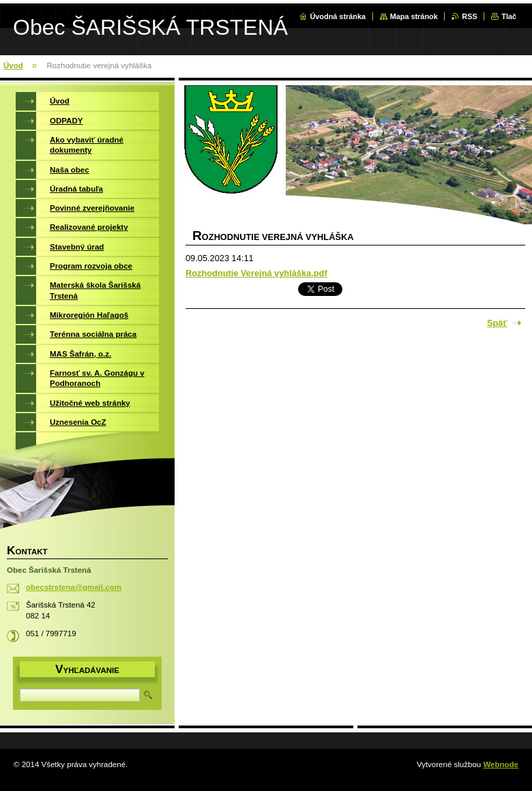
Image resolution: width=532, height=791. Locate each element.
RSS (469, 16)
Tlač (509, 16)
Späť (497, 323)
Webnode (501, 764)
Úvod (13, 65)
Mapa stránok (414, 16)
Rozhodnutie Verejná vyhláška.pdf (256, 273)
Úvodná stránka (338, 16)
